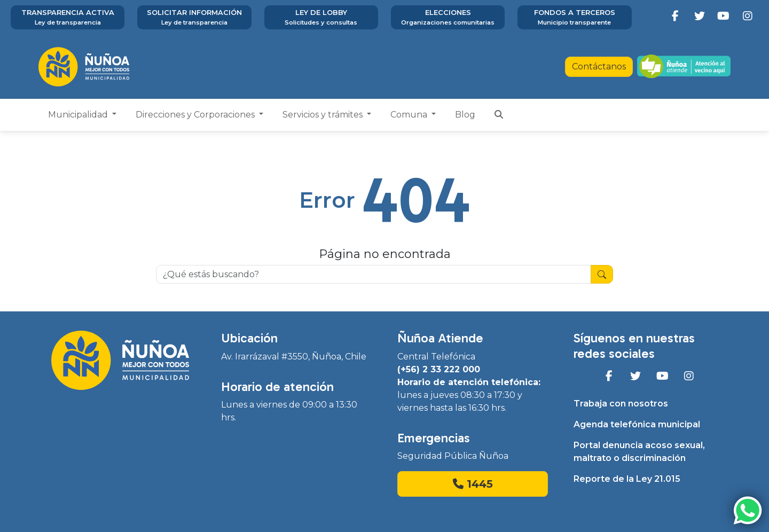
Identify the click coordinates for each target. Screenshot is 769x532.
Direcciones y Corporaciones (196, 115)
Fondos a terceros (574, 18)
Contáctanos (599, 66)
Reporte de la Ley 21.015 (627, 479)
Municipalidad (79, 115)
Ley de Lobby (321, 18)
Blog (465, 115)
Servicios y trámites (324, 115)
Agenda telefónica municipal (637, 424)
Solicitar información (194, 18)
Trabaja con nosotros (621, 404)
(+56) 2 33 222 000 (439, 369)
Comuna (410, 115)
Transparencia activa (68, 18)
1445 (473, 484)
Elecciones (448, 18)
